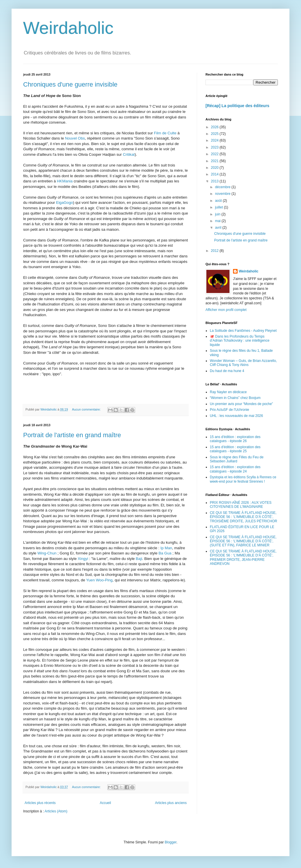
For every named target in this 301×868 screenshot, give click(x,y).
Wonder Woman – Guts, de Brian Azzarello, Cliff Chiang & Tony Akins (243, 363)
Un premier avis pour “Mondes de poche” (241, 404)
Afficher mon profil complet (226, 310)
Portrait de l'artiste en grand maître (72, 435)
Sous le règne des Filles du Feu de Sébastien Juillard (237, 459)
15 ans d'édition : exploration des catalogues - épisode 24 (235, 469)
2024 (215, 140)
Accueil (105, 803)
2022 (215, 154)
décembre (223, 187)
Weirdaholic (68, 28)
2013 (215, 181)
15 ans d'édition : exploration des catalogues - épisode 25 (235, 449)
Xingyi (83, 559)
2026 (215, 127)
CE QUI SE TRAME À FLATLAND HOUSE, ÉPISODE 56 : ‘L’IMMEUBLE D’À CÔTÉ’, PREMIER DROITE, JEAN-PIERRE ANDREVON (243, 557)
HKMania (65, 181)
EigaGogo (65, 203)
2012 (215, 251)
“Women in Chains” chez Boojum (235, 398)
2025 (215, 134)
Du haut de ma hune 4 (227, 371)
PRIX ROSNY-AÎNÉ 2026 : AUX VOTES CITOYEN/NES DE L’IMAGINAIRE (241, 505)
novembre (223, 194)
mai (218, 221)
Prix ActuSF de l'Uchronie (230, 410)
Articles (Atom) (56, 811)
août (219, 201)
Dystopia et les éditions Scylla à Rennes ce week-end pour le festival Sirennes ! (243, 479)
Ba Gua (165, 553)
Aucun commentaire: (87, 409)
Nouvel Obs (75, 138)
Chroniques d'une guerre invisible (70, 84)
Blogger (171, 842)
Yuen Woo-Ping (99, 580)
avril (219, 228)
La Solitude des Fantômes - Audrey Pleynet (243, 331)
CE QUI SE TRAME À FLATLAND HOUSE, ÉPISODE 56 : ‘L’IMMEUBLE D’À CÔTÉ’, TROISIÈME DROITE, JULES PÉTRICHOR (244, 517)
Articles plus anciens (171, 803)
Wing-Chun (47, 553)
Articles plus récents (40, 803)
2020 (215, 168)
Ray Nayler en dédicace (228, 392)
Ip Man (166, 548)
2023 (215, 147)
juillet (220, 207)
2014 (215, 174)
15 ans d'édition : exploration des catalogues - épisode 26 (235, 439)
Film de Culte (165, 133)
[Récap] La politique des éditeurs (237, 106)
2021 (215, 161)
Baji (139, 559)
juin (218, 214)
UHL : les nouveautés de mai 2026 (236, 416)
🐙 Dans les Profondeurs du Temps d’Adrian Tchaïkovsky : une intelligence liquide (240, 341)
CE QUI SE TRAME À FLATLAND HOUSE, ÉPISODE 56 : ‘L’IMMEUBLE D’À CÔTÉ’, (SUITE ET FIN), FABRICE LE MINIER (243, 541)
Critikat (129, 154)
